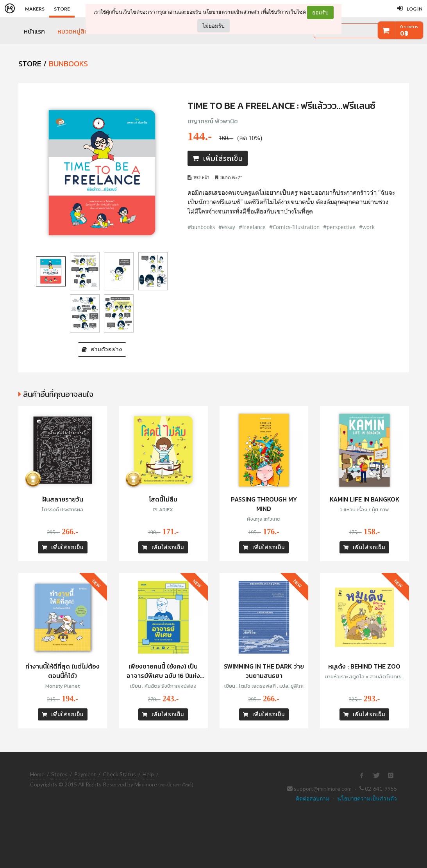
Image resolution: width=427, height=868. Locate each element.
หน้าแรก (34, 31)
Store (62, 9)
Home (37, 774)
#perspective (339, 227)
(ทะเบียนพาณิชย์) (176, 785)
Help (148, 774)
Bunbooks (68, 64)
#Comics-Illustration (294, 227)
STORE (30, 64)
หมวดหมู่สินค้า (76, 31)
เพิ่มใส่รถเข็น (218, 158)
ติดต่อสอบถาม (313, 798)
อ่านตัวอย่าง (102, 350)
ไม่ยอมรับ (213, 26)
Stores (59, 774)
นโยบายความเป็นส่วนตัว (231, 12)
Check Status (119, 774)
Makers (35, 9)
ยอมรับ (320, 12)
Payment (85, 774)
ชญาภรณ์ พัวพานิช (213, 121)
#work (367, 227)
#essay (227, 227)
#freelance (252, 227)
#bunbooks (201, 227)
